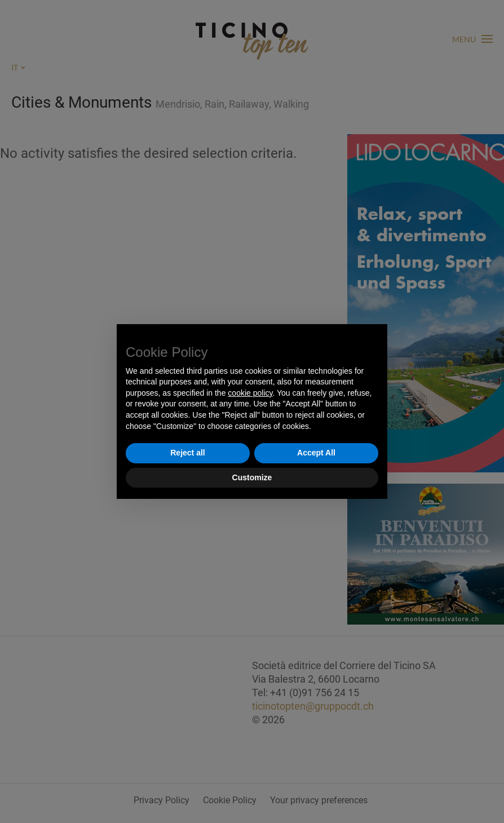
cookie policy (250, 393)
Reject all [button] (187, 453)
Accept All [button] (316, 453)
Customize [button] (252, 477)
